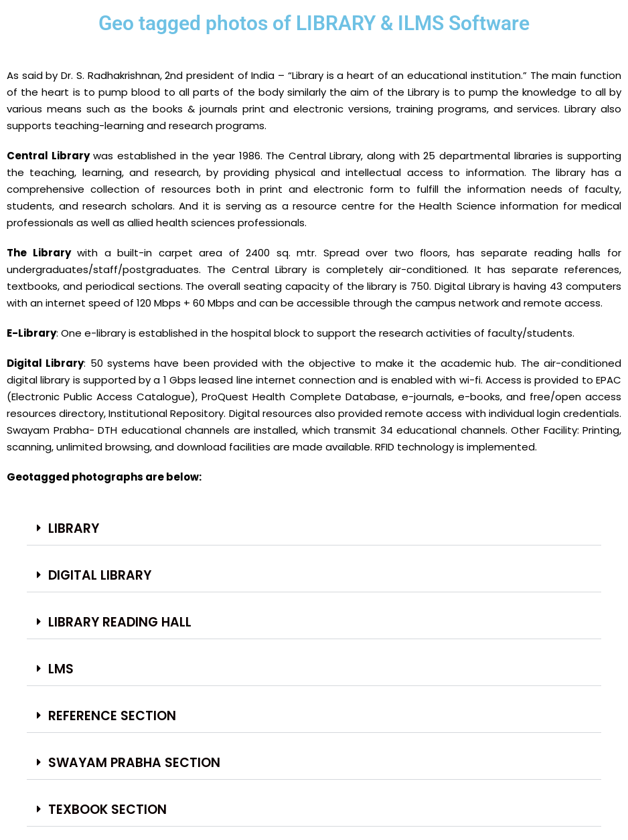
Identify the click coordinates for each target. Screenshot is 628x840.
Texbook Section (107, 810)
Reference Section (112, 716)
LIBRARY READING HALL (120, 622)
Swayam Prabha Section (134, 763)
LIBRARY (74, 528)
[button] (314, 529)
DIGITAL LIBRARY (100, 575)
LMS (61, 669)
